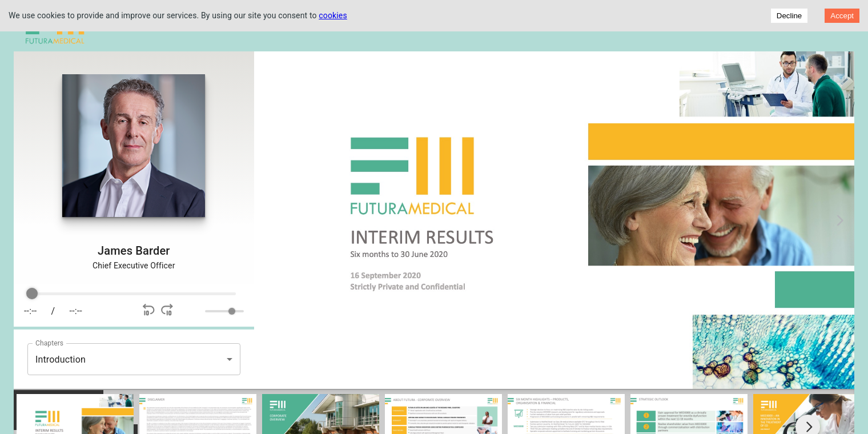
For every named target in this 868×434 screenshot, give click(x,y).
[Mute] (194, 311)
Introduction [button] (61, 359)
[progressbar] (134, 294)
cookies (333, 15)
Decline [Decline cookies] (789, 16)
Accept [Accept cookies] (842, 16)
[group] (134, 306)
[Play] (111, 311)
